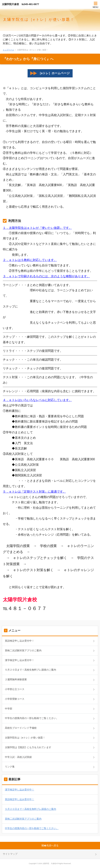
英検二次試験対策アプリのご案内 (23, 650)
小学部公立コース (15, 689)
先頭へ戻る (52, 845)
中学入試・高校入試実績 (18, 757)
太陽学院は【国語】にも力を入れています (28, 747)
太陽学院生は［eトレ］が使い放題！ (39, 19)
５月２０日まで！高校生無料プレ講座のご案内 (30, 670)
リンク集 (10, 767)
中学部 (9, 709)
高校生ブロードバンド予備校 (21, 728)
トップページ (8, 50)
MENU (95, 7)
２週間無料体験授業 (16, 679)
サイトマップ (10, 854)
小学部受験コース (15, 699)
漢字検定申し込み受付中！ (20, 660)
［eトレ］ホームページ (50, 73)
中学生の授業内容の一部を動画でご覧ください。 (32, 718)
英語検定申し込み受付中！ (20, 641)
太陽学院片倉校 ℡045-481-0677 (20, 4)
